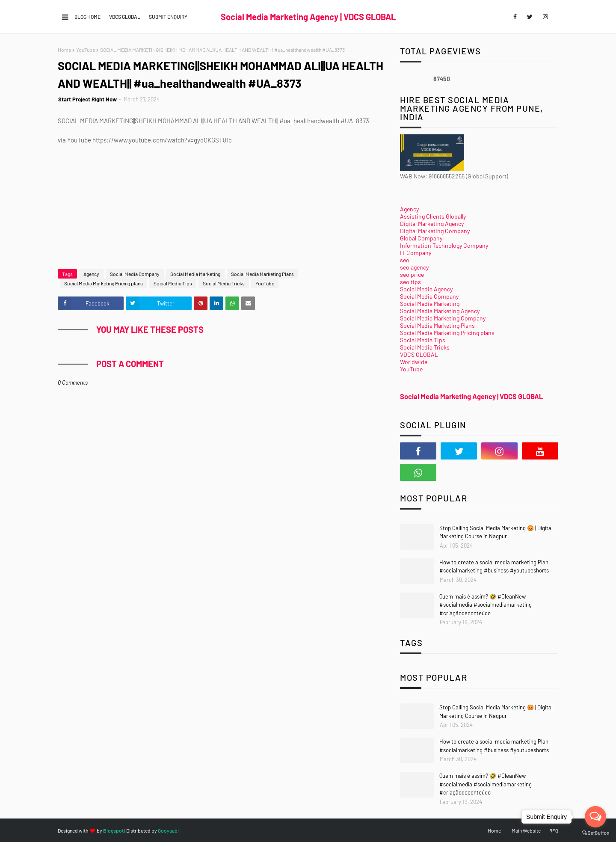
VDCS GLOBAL (125, 17)
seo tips (410, 282)
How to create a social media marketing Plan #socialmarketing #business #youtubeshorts (494, 566)
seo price (412, 274)
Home (64, 50)
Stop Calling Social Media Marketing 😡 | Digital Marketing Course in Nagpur (496, 532)
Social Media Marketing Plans (262, 274)
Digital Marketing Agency (432, 224)
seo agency (414, 267)
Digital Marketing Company (435, 231)
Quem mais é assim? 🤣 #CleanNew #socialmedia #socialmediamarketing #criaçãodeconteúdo (486, 605)
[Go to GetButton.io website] (595, 833)
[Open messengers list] (595, 817)
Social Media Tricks (224, 283)
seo (405, 260)
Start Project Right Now (87, 99)
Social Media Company (135, 274)
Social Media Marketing (195, 274)
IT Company (416, 253)
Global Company (421, 238)
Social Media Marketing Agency (440, 311)
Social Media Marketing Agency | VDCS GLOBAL (308, 17)
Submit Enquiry (168, 17)
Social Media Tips (173, 283)
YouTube (86, 50)
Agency (91, 274)
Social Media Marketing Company (443, 318)
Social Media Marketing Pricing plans (104, 283)
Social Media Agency (426, 289)
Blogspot (113, 830)
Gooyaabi (168, 830)
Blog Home (87, 17)
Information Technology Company (444, 245)
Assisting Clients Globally (433, 216)
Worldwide (414, 362)
